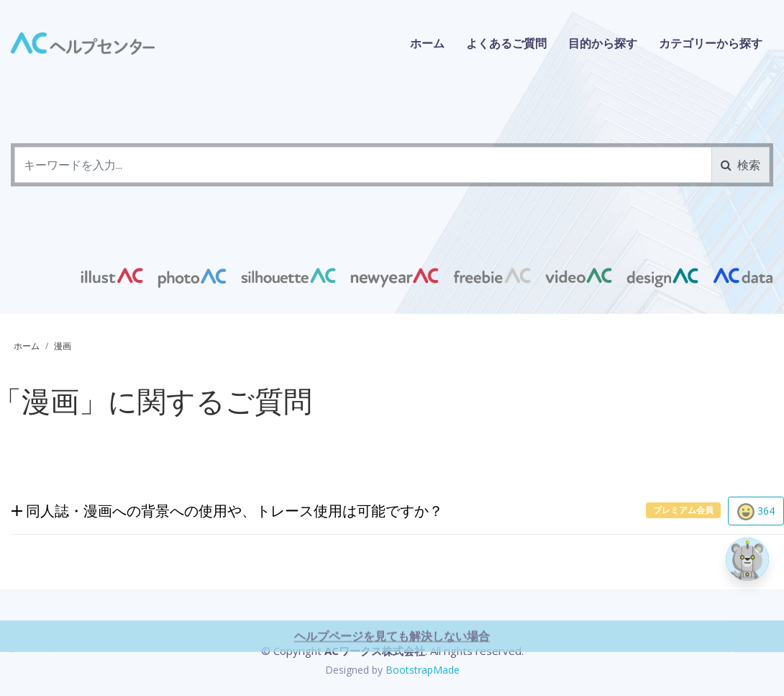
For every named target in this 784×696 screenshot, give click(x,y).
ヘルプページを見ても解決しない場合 (392, 675)
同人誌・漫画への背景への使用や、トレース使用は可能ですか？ (227, 511)
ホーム (427, 43)
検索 (740, 165)
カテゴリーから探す (711, 43)
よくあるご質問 (506, 43)
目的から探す (603, 43)
